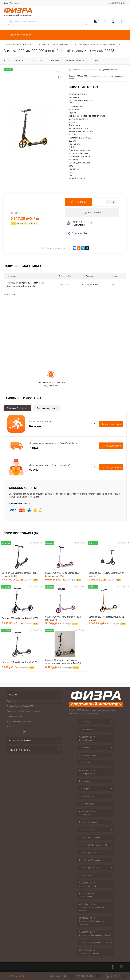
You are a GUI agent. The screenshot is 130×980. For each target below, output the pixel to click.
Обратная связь (14, 976)
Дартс (10, 727)
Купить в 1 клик (92, 213)
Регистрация (15, 3)
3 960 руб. (18, 668)
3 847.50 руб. (20, 624)
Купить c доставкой (111, 424)
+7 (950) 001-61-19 (87, 737)
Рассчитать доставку (53, 248)
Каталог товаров (17, 35)
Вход (6, 3)
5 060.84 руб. (63, 580)
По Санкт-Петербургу (17, 409)
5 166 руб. (61, 624)
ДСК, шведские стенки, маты (20, 722)
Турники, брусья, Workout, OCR (20, 706)
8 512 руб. (62, 668)
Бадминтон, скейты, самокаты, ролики (24, 711)
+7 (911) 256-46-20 (87, 894)
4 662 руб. (105, 580)
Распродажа (13, 701)
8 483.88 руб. (107, 624)
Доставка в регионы (47, 409)
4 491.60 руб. (20, 580)
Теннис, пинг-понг (15, 717)
